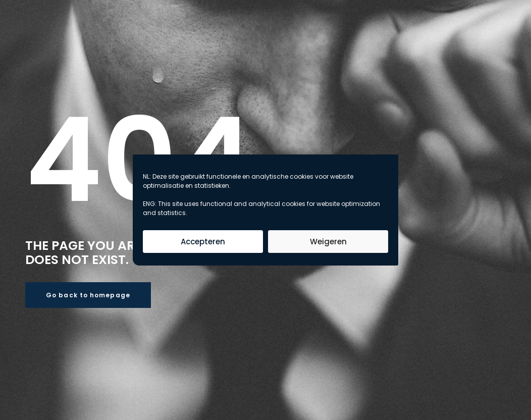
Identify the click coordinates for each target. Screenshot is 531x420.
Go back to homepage (88, 295)
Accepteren (203, 242)
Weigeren (328, 242)
